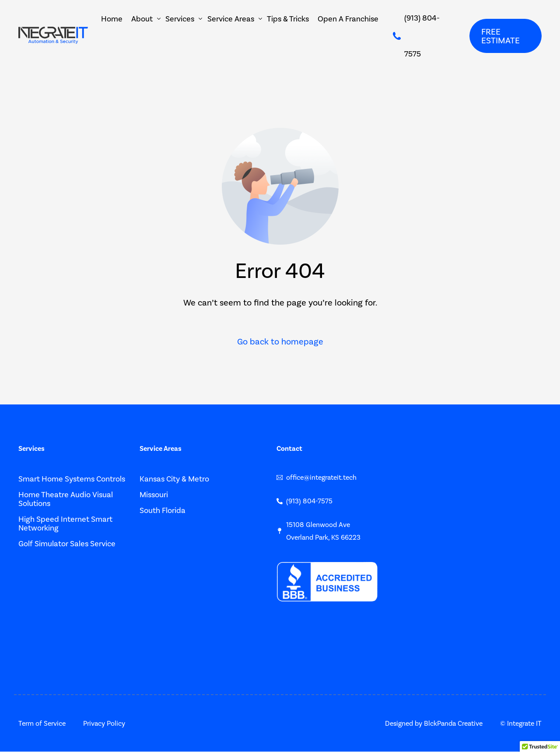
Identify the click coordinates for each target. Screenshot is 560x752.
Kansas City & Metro (174, 479)
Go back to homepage (280, 342)
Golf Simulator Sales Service (67, 544)
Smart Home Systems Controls (72, 479)
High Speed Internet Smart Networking (65, 524)
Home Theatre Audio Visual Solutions (66, 499)
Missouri (154, 495)
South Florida (163, 510)
